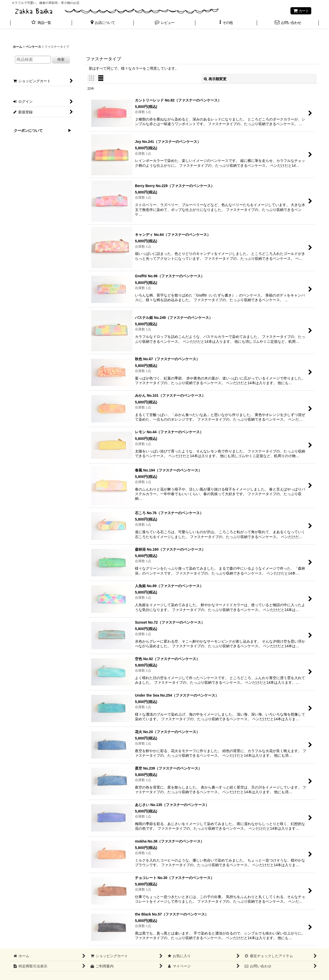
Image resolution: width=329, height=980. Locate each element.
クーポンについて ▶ (41, 131)
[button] (103, 23)
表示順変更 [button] (215, 79)
